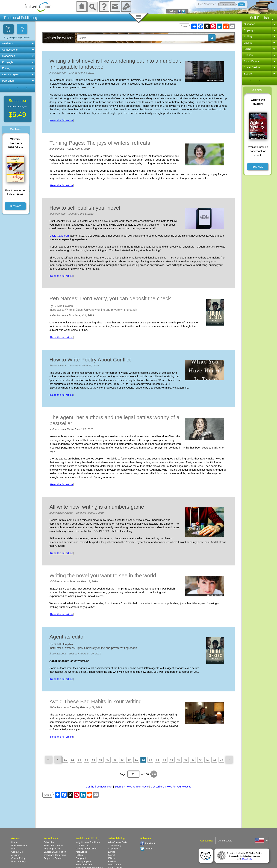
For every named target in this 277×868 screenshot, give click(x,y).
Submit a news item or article (132, 787)
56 (101, 760)
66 (172, 760)
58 (115, 760)
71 (207, 760)
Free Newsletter (19, 845)
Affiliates (16, 855)
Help (14, 849)
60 (129, 760)
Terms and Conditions (55, 855)
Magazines (9, 56)
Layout (248, 43)
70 (200, 760)
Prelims (248, 55)
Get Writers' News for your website (171, 787)
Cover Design (252, 67)
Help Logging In (52, 849)
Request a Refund (53, 858)
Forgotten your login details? (17, 38)
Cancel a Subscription (55, 852)
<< (48, 759)
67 (179, 760)
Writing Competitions (86, 849)
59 (122, 760)
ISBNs (248, 49)
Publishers (8, 81)
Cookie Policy (18, 858)
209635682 (247, 859)
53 (79, 760)
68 (186, 760)
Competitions (10, 50)
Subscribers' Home (53, 845)
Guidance (8, 43)
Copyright (8, 62)
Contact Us (17, 852)
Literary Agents (11, 74)
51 (65, 760)
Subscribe (49, 842)
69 (193, 760)
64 (157, 760)
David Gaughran (59, 236)
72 (214, 760)
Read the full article (61, 120)
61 (136, 760)
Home (14, 842)
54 (87, 760)
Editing (6, 68)
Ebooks (248, 74)
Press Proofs (251, 61)
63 (150, 760)
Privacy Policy (18, 861)
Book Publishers (84, 865)
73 (221, 760)
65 (165, 760)
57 (108, 760)
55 (94, 760)
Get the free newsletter (99, 787)
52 (72, 760)
